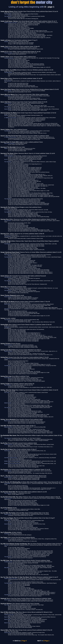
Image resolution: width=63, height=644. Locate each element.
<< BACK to (17, 641)
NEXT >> (40, 641)
